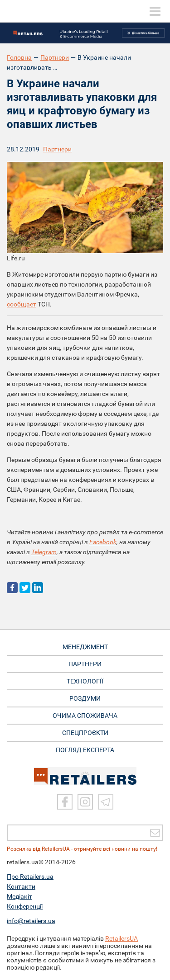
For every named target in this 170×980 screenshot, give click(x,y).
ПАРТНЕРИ (85, 664)
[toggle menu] (155, 11)
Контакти (21, 886)
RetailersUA (121, 938)
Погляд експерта (85, 750)
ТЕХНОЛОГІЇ (85, 681)
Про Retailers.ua (30, 876)
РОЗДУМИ (85, 698)
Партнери (55, 57)
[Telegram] (106, 802)
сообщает (22, 304)
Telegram (44, 552)
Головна (19, 57)
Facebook (103, 542)
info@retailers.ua (31, 921)
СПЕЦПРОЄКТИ (85, 733)
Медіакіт (19, 896)
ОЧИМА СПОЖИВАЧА (85, 716)
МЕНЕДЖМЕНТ (85, 647)
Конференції (25, 906)
